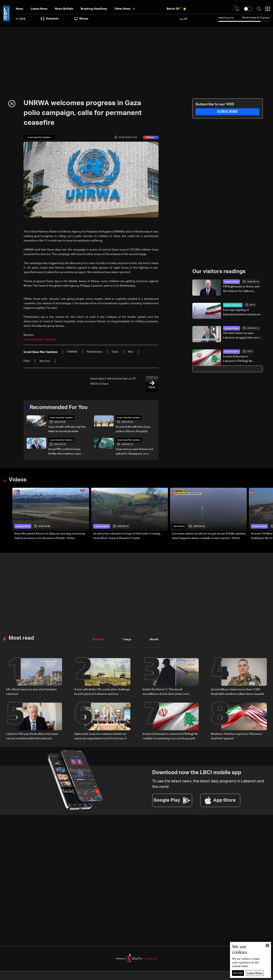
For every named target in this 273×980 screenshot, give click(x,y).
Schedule (50, 19)
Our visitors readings (219, 272)
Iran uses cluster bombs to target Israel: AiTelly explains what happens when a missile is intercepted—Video (209, 536)
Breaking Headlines (94, 9)
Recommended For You (59, 408)
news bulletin (64, 9)
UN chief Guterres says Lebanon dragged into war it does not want (242, 336)
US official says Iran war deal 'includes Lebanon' (31, 692)
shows (81, 19)
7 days (127, 639)
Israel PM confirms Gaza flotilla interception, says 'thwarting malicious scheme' (67, 452)
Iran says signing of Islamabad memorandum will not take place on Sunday (242, 313)
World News (179, 526)
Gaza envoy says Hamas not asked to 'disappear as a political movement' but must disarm (135, 452)
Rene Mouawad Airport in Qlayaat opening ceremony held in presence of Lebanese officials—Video (50, 536)
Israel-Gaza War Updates (61, 418)
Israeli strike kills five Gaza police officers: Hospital (133, 429)
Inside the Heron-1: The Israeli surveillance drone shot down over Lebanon (166, 692)
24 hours (98, 639)
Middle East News (233, 305)
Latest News (39, 9)
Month (154, 639)
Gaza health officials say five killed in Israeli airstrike (67, 429)
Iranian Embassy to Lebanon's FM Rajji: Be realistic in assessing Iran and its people (242, 359)
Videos (18, 480)
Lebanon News (232, 282)
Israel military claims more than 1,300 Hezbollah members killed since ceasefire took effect (238, 692)
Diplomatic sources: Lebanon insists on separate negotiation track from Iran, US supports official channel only (101, 737)
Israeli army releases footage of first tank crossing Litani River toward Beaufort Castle (127, 536)
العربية (183, 19)
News (20, 9)
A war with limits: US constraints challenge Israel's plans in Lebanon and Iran (102, 692)
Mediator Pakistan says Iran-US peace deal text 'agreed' (236, 736)
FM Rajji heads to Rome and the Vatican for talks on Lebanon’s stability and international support (241, 289)
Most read (21, 638)
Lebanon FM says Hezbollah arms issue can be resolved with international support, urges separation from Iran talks (34, 737)
